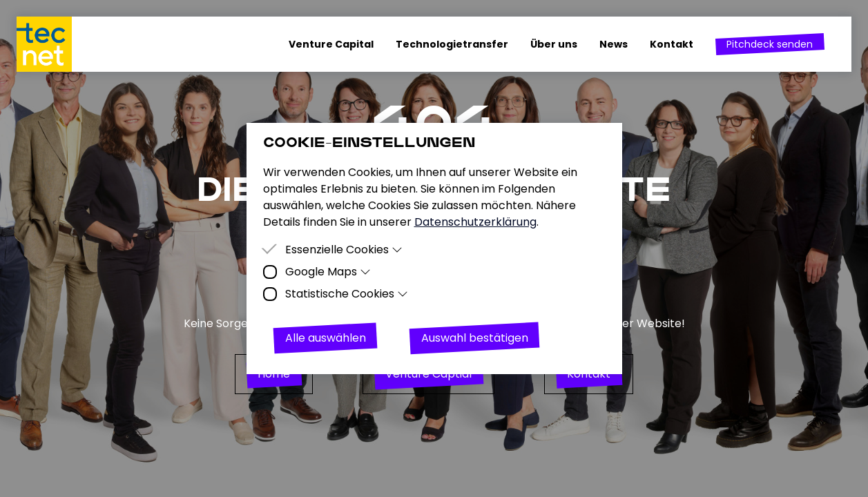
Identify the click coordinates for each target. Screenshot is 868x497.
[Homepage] (50, 44)
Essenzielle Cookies (344, 250)
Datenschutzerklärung (475, 222)
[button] (770, 44)
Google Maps (328, 272)
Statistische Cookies (347, 294)
